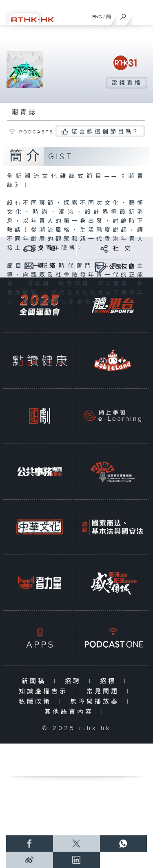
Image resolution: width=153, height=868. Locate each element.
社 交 (122, 249)
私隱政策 (37, 702)
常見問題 (105, 692)
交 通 (47, 249)
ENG (97, 17)
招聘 (75, 681)
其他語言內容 (71, 712)
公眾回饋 (122, 267)
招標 (110, 681)
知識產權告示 (45, 692)
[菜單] (142, 15)
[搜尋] (123, 15)
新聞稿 (36, 681)
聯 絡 (47, 266)
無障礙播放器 (96, 702)
